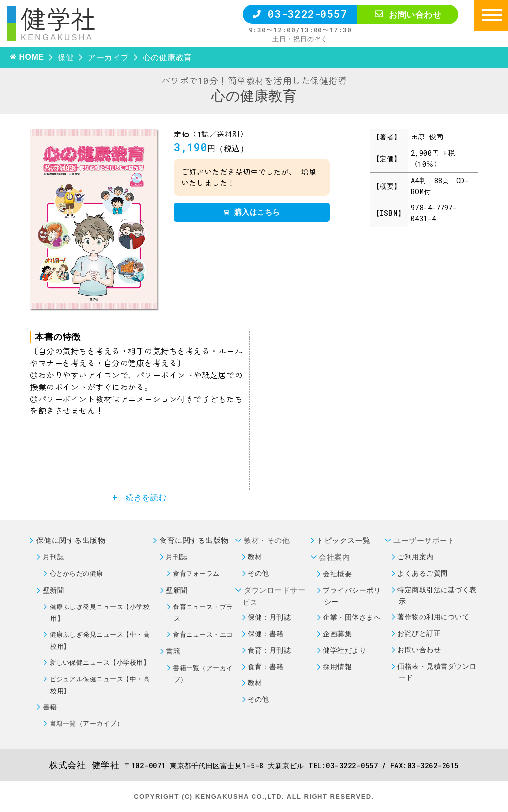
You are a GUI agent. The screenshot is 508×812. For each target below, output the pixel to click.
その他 (258, 573)
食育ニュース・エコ (203, 634)
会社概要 (337, 574)
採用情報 (337, 666)
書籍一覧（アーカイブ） (87, 723)
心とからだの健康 (76, 573)
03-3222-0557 (300, 14)
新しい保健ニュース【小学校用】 (100, 662)
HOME (31, 57)
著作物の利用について (433, 617)
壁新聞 (54, 590)
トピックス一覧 (344, 540)
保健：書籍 (266, 634)
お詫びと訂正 (419, 633)
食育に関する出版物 (194, 540)
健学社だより (345, 650)
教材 (255, 557)
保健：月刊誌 (269, 617)
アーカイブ (108, 57)
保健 (66, 57)
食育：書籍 (266, 666)
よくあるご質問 (423, 573)
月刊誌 (54, 557)
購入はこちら (252, 212)
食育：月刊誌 (269, 650)
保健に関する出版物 (71, 540)
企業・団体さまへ (352, 617)
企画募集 (337, 634)
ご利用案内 (415, 557)
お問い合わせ (408, 15)
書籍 (50, 707)
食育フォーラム (196, 573)
